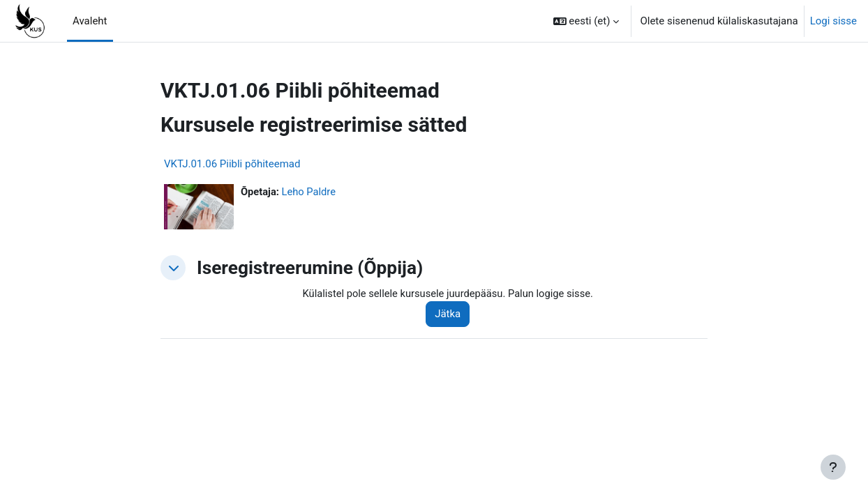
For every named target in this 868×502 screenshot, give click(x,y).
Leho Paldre (310, 192)
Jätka (451, 314)
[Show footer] (833, 467)
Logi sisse (833, 21)
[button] (586, 21)
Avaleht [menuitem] (90, 21)
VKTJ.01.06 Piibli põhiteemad (232, 164)
